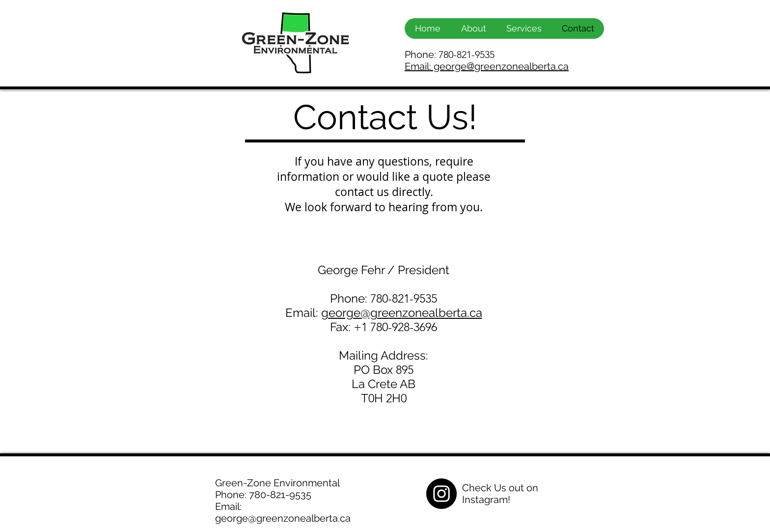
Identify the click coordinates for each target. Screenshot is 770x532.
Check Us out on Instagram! (500, 494)
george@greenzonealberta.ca (402, 313)
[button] (524, 28)
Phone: (450, 55)
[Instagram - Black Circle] (441, 494)
